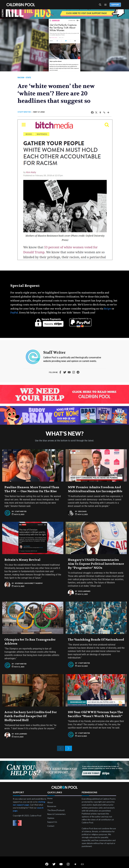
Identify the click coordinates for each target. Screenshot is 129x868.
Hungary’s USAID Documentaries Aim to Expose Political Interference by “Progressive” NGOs (96, 558)
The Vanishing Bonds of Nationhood (96, 633)
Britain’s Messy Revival (22, 554)
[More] (106, 112)
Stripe (107, 303)
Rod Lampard (84, 585)
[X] (94, 112)
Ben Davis (82, 505)
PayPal (14, 307)
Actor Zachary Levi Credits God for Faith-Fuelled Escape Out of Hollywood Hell (31, 710)
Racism (23, 78)
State (30, 78)
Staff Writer (26, 112)
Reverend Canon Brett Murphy (29, 577)
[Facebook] (91, 112)
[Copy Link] (102, 112)
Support (115, 5)
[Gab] (98, 112)
